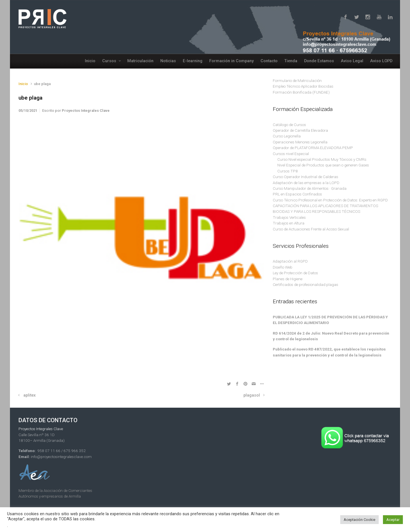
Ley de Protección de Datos (295, 273)
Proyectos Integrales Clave (86, 111)
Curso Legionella (287, 136)
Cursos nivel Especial (291, 154)
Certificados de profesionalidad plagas (306, 284)
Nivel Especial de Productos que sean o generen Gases (323, 165)
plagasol (252, 395)
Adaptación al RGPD (290, 261)
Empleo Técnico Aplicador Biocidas (303, 86)
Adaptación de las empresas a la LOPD (306, 183)
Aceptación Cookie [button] (359, 520)
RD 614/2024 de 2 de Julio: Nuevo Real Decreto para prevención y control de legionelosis (331, 336)
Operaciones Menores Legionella (300, 142)
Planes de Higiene (288, 279)
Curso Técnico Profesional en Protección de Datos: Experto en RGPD (330, 200)
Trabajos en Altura (289, 223)
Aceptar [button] (393, 520)
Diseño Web (283, 267)
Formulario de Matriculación (297, 81)
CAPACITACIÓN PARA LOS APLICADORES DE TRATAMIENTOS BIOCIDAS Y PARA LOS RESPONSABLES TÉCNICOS (325, 209)
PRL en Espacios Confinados (297, 194)
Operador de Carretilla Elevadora (300, 130)
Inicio (23, 84)
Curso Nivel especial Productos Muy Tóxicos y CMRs (322, 159)
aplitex (29, 395)
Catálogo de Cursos (289, 125)
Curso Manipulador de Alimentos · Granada (310, 188)
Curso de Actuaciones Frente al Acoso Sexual (311, 229)
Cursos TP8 (288, 171)
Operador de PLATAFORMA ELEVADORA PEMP (313, 148)
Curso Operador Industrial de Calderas (306, 177)
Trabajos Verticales (289, 217)
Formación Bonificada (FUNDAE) (301, 92)
